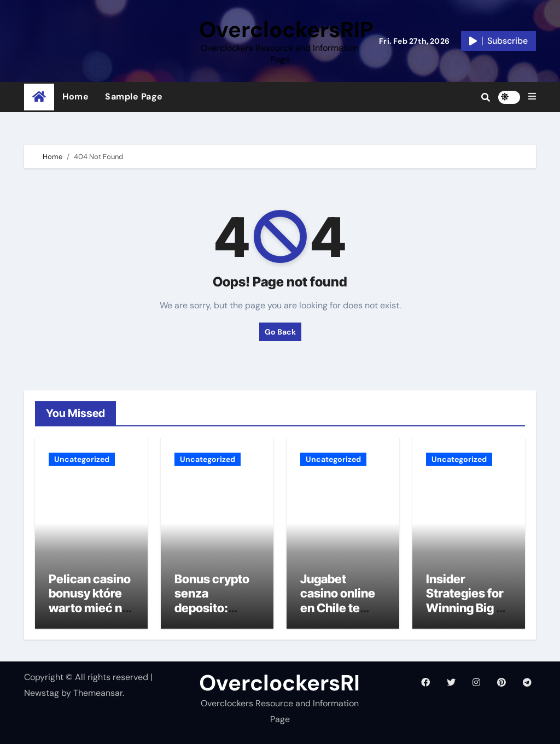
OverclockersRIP (286, 30)
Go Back (280, 332)
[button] (532, 97)
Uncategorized (82, 459)
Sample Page (134, 96)
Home (75, 96)
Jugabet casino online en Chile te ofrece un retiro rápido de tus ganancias (343, 615)
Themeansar (98, 693)
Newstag (42, 693)
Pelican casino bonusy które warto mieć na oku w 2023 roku (90, 608)
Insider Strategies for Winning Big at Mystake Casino (466, 608)
